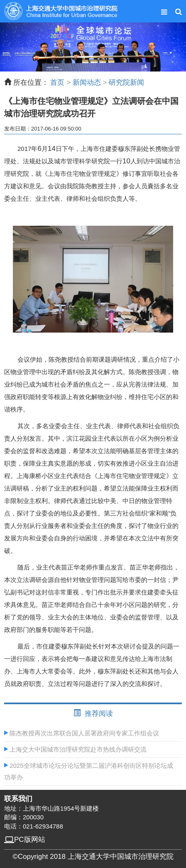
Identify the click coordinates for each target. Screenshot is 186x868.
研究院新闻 (126, 83)
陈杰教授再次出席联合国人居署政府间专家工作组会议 (82, 733)
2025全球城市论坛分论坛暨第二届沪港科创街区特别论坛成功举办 (89, 771)
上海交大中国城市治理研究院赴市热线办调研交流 (75, 749)
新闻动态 (87, 83)
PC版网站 (25, 840)
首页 (57, 83)
